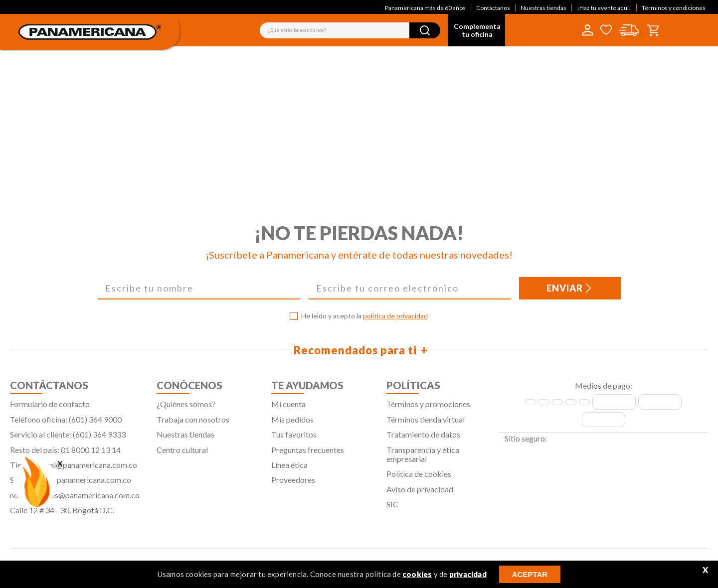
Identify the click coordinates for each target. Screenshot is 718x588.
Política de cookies (419, 479)
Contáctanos (493, 8)
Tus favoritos (294, 439)
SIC (392, 509)
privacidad (468, 574)
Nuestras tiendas (543, 8)
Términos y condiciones (674, 8)
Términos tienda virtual (426, 424)
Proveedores (293, 485)
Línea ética (289, 469)
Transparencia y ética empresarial (423, 459)
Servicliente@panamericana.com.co (71, 485)
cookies (417, 574)
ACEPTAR (530, 574)
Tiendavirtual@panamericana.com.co (74, 469)
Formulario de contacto (50, 409)
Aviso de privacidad (420, 494)
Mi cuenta (288, 409)
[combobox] (350, 30)
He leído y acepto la (364, 321)
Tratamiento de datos (423, 439)
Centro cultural (182, 454)
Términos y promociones (428, 409)
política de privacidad (395, 321)
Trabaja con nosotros (193, 424)
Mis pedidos (292, 424)
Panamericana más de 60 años (425, 8)
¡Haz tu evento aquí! (604, 8)
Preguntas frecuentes (308, 454)
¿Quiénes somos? (186, 409)
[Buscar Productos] (425, 30)
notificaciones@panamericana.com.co (75, 500)
